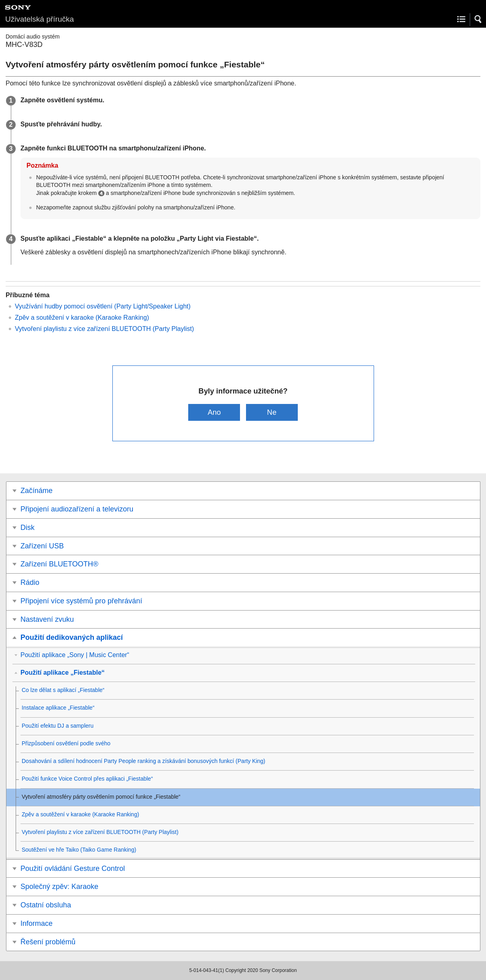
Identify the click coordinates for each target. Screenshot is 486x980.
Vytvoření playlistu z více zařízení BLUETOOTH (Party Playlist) (104, 329)
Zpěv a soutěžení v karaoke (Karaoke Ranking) (82, 318)
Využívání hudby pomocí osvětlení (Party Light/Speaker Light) (103, 306)
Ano (215, 412)
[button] (478, 19)
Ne (272, 412)
